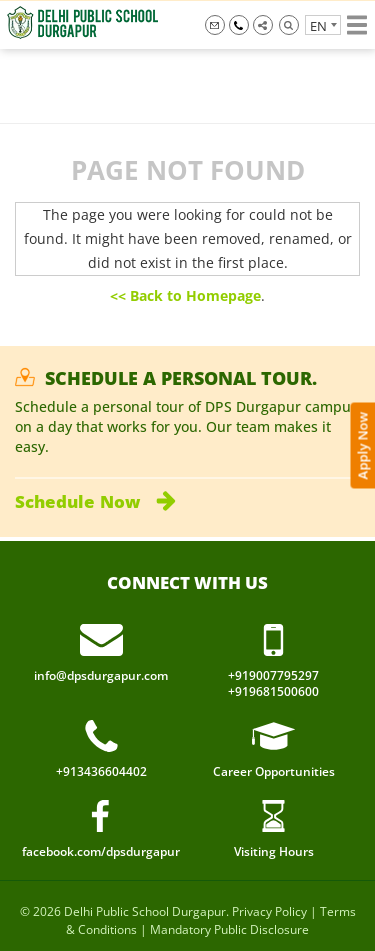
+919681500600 (273, 692)
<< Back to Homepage (185, 295)
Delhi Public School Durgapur (145, 911)
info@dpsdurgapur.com (215, 25)
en (318, 26)
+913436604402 (101, 772)
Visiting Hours (274, 851)
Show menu (357, 25)
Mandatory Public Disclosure (229, 929)
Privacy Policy (269, 911)
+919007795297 (239, 25)
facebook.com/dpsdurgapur (101, 851)
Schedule (95, 501)
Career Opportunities (274, 771)
